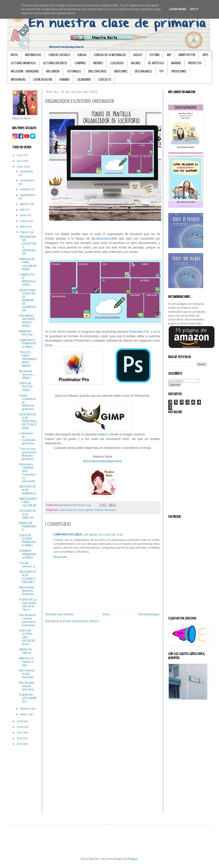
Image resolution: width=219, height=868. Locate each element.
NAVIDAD (176, 63)
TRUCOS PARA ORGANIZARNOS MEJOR (28, 359)
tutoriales (110, 510)
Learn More (178, 9)
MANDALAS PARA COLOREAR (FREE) (28, 264)
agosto (25, 204)
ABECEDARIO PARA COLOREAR (28, 502)
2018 (20, 727)
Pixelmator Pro (139, 332)
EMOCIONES (121, 71)
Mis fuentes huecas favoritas (27, 686)
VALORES (136, 63)
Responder (60, 557)
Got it (194, 9)
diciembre (26, 172)
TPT (162, 71)
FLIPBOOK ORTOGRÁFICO (28, 698)
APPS (205, 55)
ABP (169, 55)
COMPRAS (80, 63)
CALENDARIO (84, 80)
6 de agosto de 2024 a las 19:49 (103, 535)
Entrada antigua (149, 615)
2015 (20, 744)
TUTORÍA (154, 55)
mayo (24, 221)
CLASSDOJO (117, 63)
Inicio (14, 55)
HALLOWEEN (53, 71)
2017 (20, 733)
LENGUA (82, 55)
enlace (102, 434)
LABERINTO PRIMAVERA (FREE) (28, 344)
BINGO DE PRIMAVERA (28, 527)
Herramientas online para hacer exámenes (28, 620)
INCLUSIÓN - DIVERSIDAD (25, 71)
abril (23, 227)
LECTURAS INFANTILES (23, 63)
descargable (86, 510)
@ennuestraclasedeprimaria (102, 461)
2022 (20, 155)
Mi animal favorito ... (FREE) (27, 375)
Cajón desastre (68, 510)
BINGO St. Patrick (26, 651)
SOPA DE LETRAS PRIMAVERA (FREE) (28, 541)
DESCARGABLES (143, 71)
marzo (25, 232)
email (147, 448)
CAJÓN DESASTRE (43, 80)
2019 (20, 721)
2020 (20, 167)
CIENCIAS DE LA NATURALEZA (110, 55)
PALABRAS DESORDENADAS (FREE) (27, 321)
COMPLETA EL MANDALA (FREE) (28, 280)
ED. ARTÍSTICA (156, 63)
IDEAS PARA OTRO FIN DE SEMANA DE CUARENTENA (28, 300)
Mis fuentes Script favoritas (27, 674)
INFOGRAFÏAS (18, 80)
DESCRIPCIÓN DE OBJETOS (28, 514)
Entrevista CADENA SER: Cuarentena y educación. (28, 473)
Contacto (105, 80)
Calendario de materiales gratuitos (28, 439)
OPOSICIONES (179, 71)
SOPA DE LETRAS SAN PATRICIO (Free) (27, 638)
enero (24, 714)
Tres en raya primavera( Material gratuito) (28, 454)
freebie (99, 510)
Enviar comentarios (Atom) (81, 621)
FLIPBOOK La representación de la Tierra (28, 605)
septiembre (28, 195)
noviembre (27, 181)
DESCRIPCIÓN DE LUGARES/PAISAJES (28, 577)
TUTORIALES (74, 71)
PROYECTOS (195, 63)
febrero (25, 709)
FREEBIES (98, 63)
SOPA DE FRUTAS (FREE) (26, 387)
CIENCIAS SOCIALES (59, 55)
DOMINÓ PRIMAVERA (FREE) (28, 554)
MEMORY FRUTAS (26, 333)
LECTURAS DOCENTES (55, 63)
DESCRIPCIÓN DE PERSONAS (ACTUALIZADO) (28, 421)
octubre (25, 189)
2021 (20, 161)
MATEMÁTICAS (33, 55)
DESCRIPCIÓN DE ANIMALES (28, 490)
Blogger (133, 859)
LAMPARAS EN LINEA (67, 535)
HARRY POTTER (187, 55)
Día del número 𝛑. (27, 565)
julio (23, 210)
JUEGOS (137, 55)
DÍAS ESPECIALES (97, 71)
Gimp (49, 345)
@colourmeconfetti (104, 239)
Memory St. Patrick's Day (27, 662)
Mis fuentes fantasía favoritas (27, 591)
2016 (20, 738)
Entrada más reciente (60, 615)
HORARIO (65, 80)
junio (23, 215)
